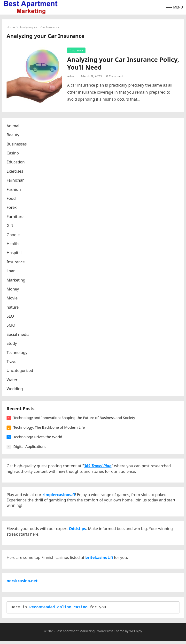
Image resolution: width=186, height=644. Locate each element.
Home (11, 27)
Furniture (15, 217)
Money (13, 289)
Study (12, 344)
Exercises (15, 171)
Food (11, 199)
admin (72, 76)
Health (13, 244)
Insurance (77, 50)
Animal (13, 126)
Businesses (17, 144)
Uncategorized (20, 371)
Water (12, 380)
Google (13, 235)
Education (16, 162)
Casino (13, 153)
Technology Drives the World (38, 437)
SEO (10, 316)
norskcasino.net (22, 583)
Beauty (13, 135)
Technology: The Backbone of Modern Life (49, 428)
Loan (11, 271)
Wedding (15, 389)
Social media (18, 335)
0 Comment (115, 76)
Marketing (16, 280)
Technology (17, 353)
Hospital (14, 253)
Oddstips (78, 530)
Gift (10, 226)
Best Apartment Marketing (75, 634)
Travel (12, 362)
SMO (11, 326)
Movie (12, 298)
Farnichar (15, 181)
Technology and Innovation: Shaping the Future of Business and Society (74, 418)
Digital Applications (30, 447)
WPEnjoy (136, 634)
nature (13, 307)
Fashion (14, 190)
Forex (12, 208)
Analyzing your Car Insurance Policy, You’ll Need (123, 63)
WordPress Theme (111, 634)
